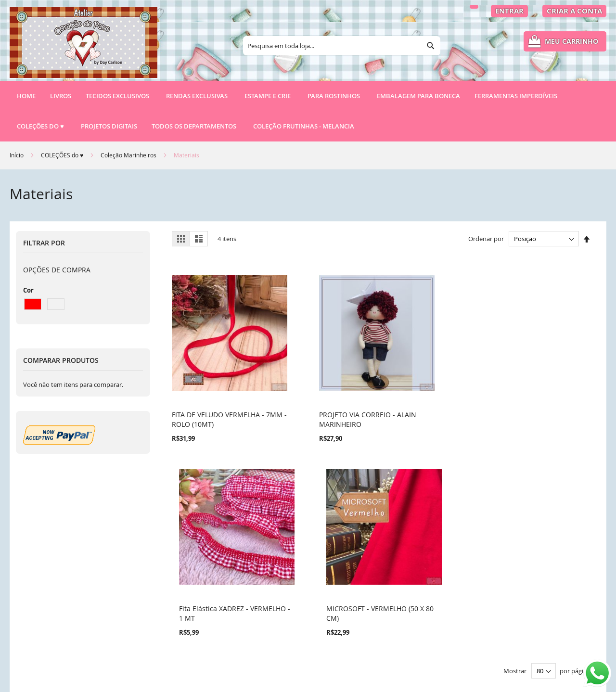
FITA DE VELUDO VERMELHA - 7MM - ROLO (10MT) (218, 398)
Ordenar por (486, 239)
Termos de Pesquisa (205, 555)
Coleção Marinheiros (129, 155)
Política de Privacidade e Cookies (226, 571)
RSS (179, 637)
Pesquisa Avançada (204, 588)
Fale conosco (194, 621)
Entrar (509, 11)
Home (26, 96)
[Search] (431, 46)
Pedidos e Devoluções (208, 604)
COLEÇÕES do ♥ (63, 155)
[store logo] (83, 47)
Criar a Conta (574, 11)
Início (17, 155)
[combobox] (342, 46)
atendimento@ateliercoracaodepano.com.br (396, 634)
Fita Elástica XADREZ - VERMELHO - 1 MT (420, 398)
